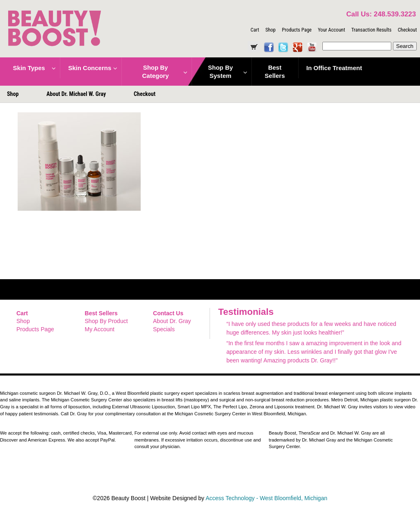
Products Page (297, 30)
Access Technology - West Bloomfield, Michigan (266, 498)
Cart (255, 30)
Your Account (331, 30)
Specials (164, 329)
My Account (100, 329)
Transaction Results (371, 30)
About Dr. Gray (172, 321)
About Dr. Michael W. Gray (76, 94)
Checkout (407, 30)
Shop (270, 30)
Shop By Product (106, 321)
